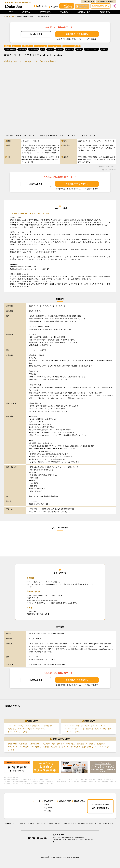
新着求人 (26, 12)
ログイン (66, 7)
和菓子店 (98, 729)
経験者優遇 (23, 744)
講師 (19, 729)
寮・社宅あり (90, 744)
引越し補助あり (88, 747)
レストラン (69, 732)
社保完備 (80, 744)
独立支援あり (36, 747)
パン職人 (21, 726)
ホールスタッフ (28, 729)
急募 (54, 744)
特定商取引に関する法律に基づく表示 (90, 825)
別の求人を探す (36, 35)
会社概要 (50, 825)
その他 (25, 732)
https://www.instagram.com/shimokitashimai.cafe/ (47, 665)
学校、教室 (107, 729)
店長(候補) (48, 726)
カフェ (103, 726)
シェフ (28, 726)
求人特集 (64, 12)
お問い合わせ (39, 6)
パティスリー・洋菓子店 (74, 726)
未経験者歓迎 (13, 744)
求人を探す (52, 6)
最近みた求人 (106, 12)
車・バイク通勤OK (23, 747)
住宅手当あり (75, 747)
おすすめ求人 (45, 12)
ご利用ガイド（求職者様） (106, 1)
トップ (38, 802)
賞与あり (61, 744)
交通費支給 (101, 744)
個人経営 (54, 747)
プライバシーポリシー (69, 825)
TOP (11, 12)
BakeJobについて (88, 1)
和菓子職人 (12, 729)
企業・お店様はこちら (100, 807)
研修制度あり (71, 744)
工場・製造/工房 (87, 729)
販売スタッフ (37, 726)
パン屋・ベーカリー (72, 729)
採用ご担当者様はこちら (101, 6)
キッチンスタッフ (14, 732)
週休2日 (46, 747)
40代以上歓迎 (46, 744)
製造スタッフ (41, 729)
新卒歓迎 (11, 750)
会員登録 (82, 7)
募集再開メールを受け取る (77, 35)
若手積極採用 (34, 744)
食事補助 (11, 747)
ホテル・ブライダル (92, 726)
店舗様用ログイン (109, 825)
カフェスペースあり (102, 747)
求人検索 (12, 17)
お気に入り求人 (84, 12)
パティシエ (12, 726)
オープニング (64, 747)
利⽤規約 (57, 825)
